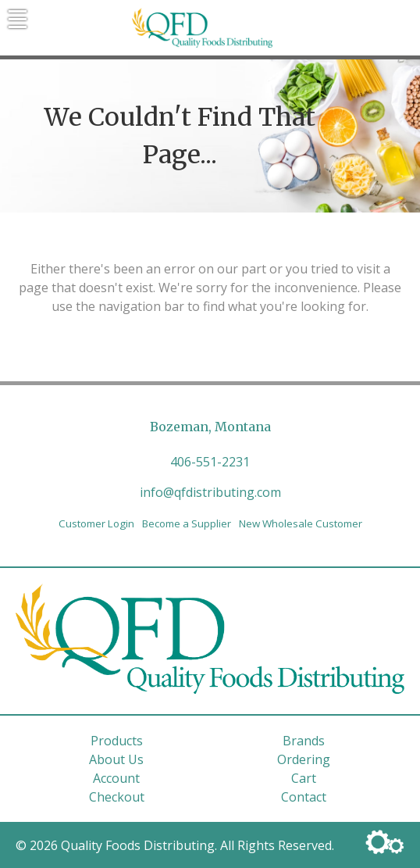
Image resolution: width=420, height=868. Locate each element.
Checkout (117, 797)
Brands (304, 741)
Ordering (304, 759)
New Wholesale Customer (301, 523)
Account (116, 778)
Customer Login (96, 523)
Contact (304, 797)
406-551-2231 (210, 462)
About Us (116, 759)
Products (117, 741)
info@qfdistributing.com (210, 492)
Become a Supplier (187, 523)
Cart (304, 778)
